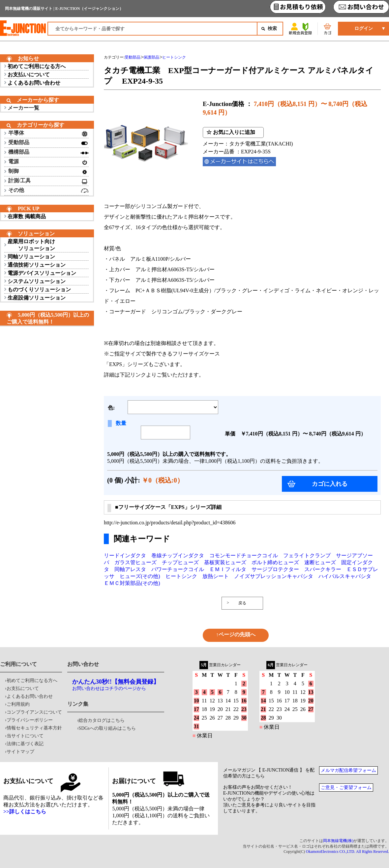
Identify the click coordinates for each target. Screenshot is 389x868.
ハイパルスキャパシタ (345, 576)
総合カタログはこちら (102, 720)
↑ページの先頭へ (236, 634)
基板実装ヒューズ (225, 562)
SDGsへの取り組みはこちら (107, 728)
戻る (242, 603)
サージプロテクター (275, 569)
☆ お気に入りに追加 (231, 132)
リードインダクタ (125, 555)
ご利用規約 (18, 704)
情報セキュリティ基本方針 (34, 728)
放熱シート (216, 576)
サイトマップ (20, 752)
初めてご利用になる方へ (37, 66)
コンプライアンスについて (34, 712)
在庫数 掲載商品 (27, 216)
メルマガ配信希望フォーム (348, 770)
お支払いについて (29, 75)
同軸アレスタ (130, 569)
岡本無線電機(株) (338, 841)
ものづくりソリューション (39, 289)
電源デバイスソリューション (42, 273)
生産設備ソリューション (37, 298)
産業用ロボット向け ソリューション (31, 245)
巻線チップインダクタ (178, 555)
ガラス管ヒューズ (135, 562)
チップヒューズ (180, 562)
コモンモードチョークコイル (244, 555)
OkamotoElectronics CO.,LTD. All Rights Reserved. (347, 852)
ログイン (364, 28)
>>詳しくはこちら (25, 812)
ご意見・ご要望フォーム (346, 788)
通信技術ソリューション (37, 265)
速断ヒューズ (320, 562)
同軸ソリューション (31, 257)
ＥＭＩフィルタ (228, 569)
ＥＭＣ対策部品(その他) (132, 583)
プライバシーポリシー (30, 720)
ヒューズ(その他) (140, 576)
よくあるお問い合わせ (34, 83)
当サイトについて (25, 736)
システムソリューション (37, 281)
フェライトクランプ (307, 555)
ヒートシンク (181, 576)
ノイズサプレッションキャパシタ (274, 576)
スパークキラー (323, 569)
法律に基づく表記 (25, 744)
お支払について (23, 688)
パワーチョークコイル (178, 569)
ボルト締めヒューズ (275, 562)
